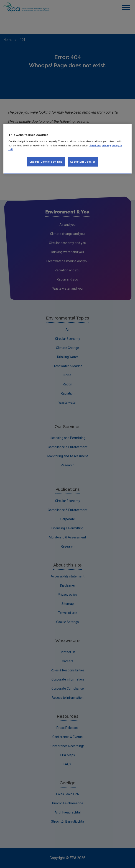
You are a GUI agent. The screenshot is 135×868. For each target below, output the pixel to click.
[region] (67, 149)
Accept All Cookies (83, 161)
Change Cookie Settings (46, 161)
